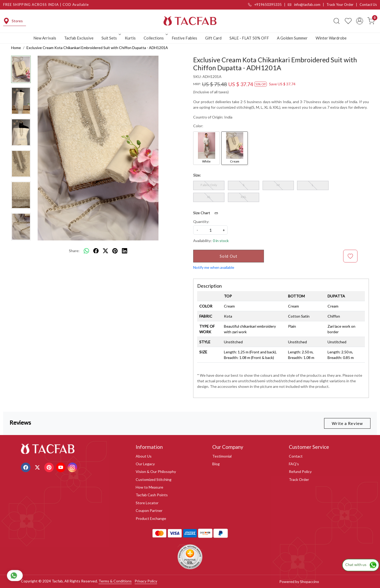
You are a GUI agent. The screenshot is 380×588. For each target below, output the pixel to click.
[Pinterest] (50, 467)
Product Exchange (151, 518)
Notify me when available (214, 267)
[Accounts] (360, 21)
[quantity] (210, 230)
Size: (197, 175)
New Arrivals (45, 38)
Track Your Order (340, 5)
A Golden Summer (292, 38)
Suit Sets (111, 38)
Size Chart (207, 213)
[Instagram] (73, 467)
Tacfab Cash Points (152, 495)
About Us (144, 456)
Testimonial (222, 456)
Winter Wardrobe (331, 38)
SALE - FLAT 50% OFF (249, 38)
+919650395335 (265, 5)
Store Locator (147, 503)
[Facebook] (26, 467)
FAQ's (294, 464)
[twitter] (105, 251)
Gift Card (213, 38)
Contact (296, 456)
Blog (216, 464)
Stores (13, 21)
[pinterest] (115, 251)
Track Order (299, 479)
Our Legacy (145, 464)
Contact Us (368, 5)
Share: (74, 251)
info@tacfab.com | (307, 5)
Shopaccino (310, 582)
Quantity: (201, 221)
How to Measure (149, 487)
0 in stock (221, 241)
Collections (155, 38)
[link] (337, 21)
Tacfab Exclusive (79, 38)
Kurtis (130, 38)
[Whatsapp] (86, 251)
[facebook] (96, 251)
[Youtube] (61, 467)
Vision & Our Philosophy (156, 471)
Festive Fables (184, 38)
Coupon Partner (149, 510)
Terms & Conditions (115, 581)
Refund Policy (300, 471)
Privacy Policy (146, 581)
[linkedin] (125, 251)
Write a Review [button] (347, 423)
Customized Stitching (154, 479)
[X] (38, 467)
